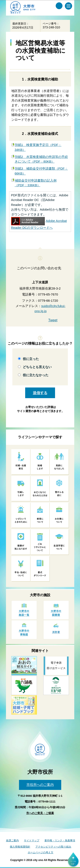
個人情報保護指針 (20, 847)
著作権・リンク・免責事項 (60, 840)
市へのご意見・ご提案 (40, 813)
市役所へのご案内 (40, 785)
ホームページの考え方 (41, 852)
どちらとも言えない (37, 367)
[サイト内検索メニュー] (59, 6)
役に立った (31, 359)
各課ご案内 (12, 840)
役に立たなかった (36, 375)
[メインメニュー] (68, 6)
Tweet (53, 320)
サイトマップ (32, 840)
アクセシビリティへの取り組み (53, 847)
